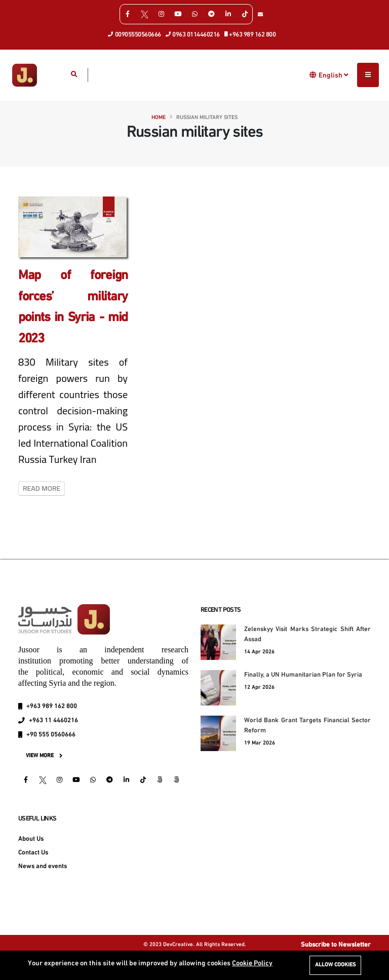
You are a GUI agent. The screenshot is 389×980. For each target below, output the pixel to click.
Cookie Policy (252, 964)
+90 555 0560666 (51, 735)
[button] (313, 75)
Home (159, 118)
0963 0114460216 (193, 34)
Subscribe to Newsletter (336, 945)
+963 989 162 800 (250, 34)
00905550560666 (135, 34)
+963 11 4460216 (53, 721)
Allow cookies (335, 965)
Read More (42, 488)
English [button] (334, 75)
